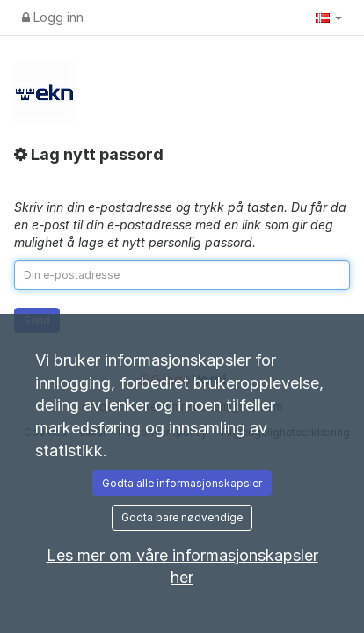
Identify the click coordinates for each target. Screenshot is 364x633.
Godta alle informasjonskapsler (182, 483)
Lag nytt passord (89, 155)
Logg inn (53, 17)
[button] (329, 18)
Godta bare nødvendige (182, 517)
